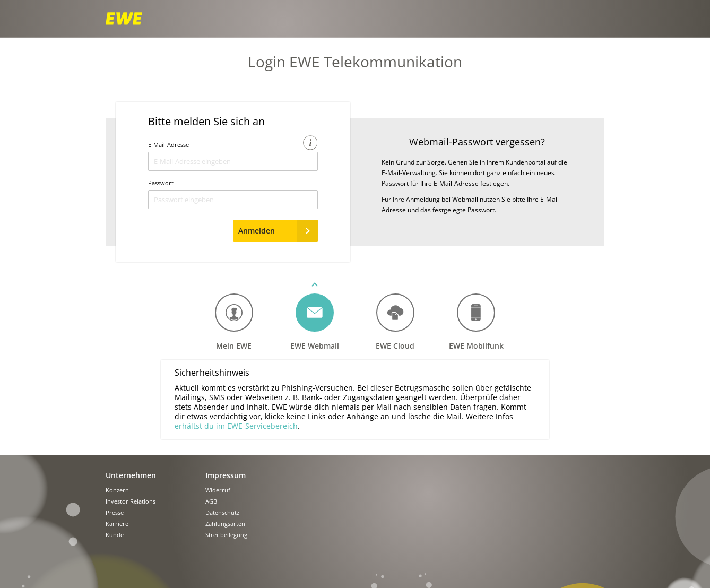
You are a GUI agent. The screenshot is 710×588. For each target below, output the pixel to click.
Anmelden (278, 231)
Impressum (226, 475)
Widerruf (218, 491)
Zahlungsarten (225, 524)
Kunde (115, 535)
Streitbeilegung (226, 535)
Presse (115, 513)
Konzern (117, 491)
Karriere (117, 524)
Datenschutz (222, 513)
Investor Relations (131, 502)
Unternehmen (131, 475)
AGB (211, 502)
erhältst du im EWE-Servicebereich (236, 426)
